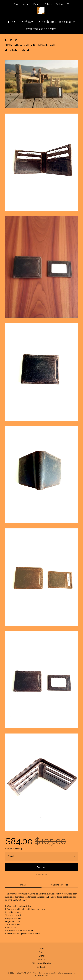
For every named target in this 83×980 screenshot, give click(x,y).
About (26, 4)
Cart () (60, 4)
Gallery (48, 4)
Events (37, 4)
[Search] (68, 4)
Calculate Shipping (13, 849)
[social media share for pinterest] (16, 40)
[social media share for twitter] (11, 40)
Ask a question (41, 874)
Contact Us (42, 967)
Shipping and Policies (41, 963)
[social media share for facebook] (6, 40)
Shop (16, 4)
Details (23, 885)
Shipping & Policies (60, 885)
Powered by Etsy (41, 975)
